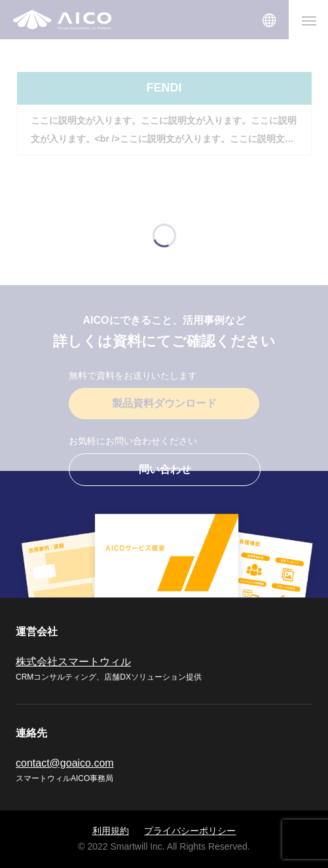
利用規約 (111, 831)
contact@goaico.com (65, 763)
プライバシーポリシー (190, 831)
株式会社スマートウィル (73, 662)
